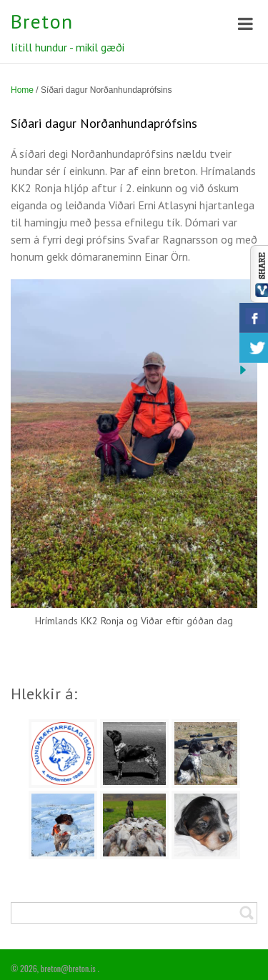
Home (22, 90)
